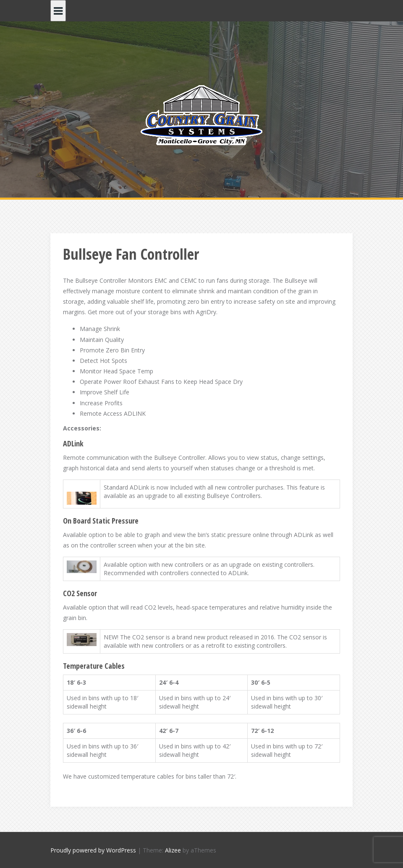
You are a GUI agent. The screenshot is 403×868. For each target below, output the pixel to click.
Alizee (173, 850)
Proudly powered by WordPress (93, 850)
